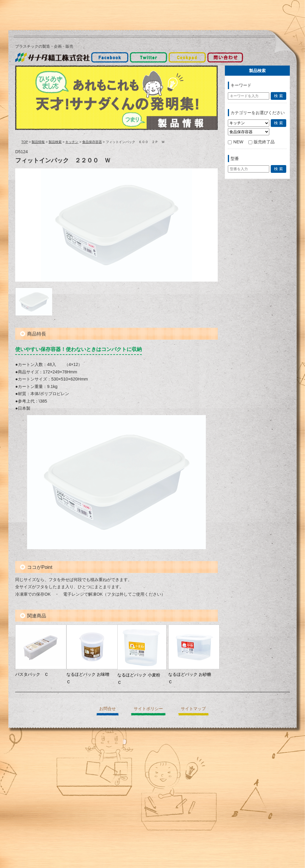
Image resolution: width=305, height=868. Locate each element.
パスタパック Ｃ (32, 674)
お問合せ (108, 709)
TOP (25, 142)
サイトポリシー (148, 709)
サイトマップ (193, 709)
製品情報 (38, 142)
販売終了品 (262, 142)
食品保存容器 (92, 142)
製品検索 (55, 142)
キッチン (72, 142)
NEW (236, 142)
